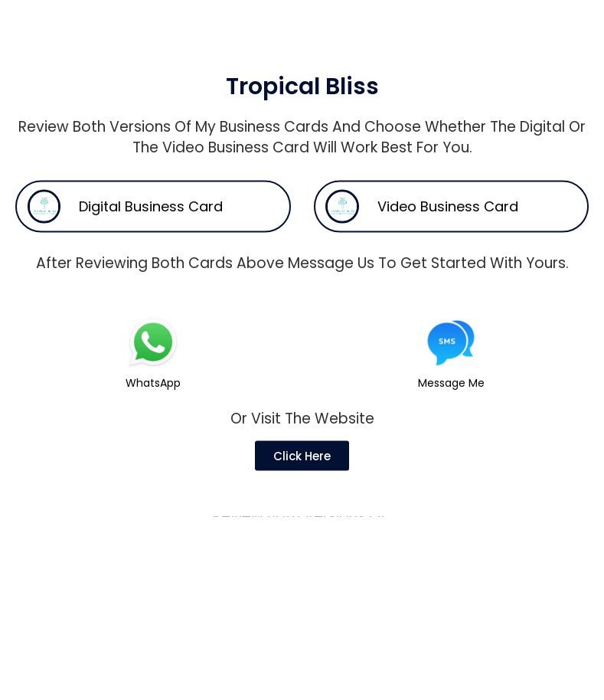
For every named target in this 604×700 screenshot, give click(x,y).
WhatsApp (153, 405)
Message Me (451, 405)
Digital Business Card (151, 229)
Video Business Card (448, 229)
